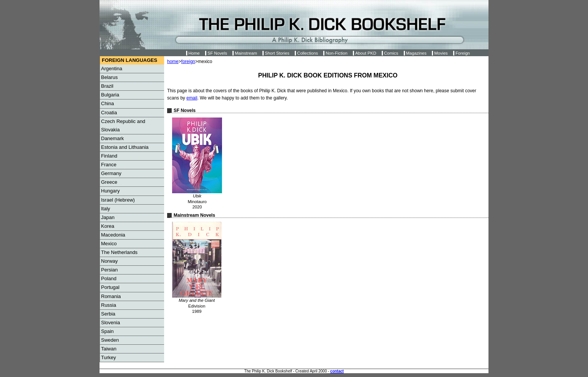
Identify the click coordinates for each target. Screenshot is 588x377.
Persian (109, 270)
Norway (109, 261)
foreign (188, 62)
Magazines (416, 53)
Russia (109, 305)
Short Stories (277, 53)
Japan (108, 217)
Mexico (109, 244)
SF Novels (217, 53)
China (107, 103)
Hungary (110, 191)
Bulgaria (110, 95)
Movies (441, 53)
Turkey (108, 357)
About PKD (366, 53)
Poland (109, 278)
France (109, 165)
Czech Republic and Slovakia (123, 125)
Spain (107, 331)
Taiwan (109, 349)
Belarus (109, 77)
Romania (111, 296)
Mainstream (246, 53)
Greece (109, 182)
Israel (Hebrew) (118, 200)
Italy (106, 209)
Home (194, 53)
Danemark (112, 138)
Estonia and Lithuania (125, 147)
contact (337, 371)
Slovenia (111, 323)
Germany (111, 173)
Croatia (109, 113)
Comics (391, 53)
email (192, 98)
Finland (109, 156)
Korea (108, 226)
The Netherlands (119, 252)
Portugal (110, 287)
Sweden (110, 340)
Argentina (112, 69)
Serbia (108, 314)
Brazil (107, 86)
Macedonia (113, 235)
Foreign (463, 53)
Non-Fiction (336, 53)
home (173, 62)
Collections (307, 53)
